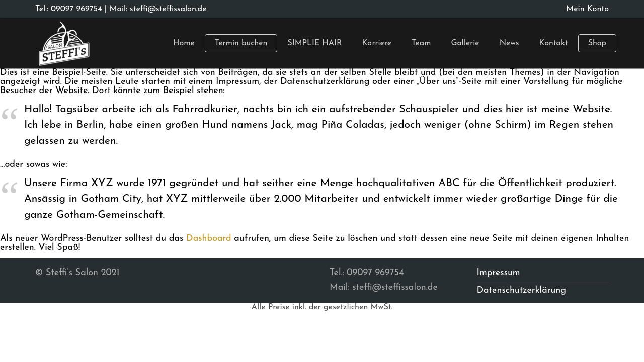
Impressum (499, 273)
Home (184, 43)
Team (421, 43)
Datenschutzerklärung (522, 290)
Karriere (377, 43)
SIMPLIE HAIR (314, 43)
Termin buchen (241, 43)
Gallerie (465, 43)
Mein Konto (587, 9)
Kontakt (554, 43)
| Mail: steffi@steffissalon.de (154, 9)
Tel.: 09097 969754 (69, 9)
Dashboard (209, 239)
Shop (597, 43)
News (509, 43)
